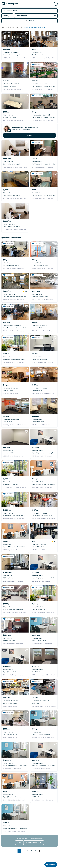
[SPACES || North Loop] (44, 794)
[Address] (29, 11)
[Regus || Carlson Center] (44, 637)
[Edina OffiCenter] (15, 387)
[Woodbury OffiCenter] (15, 83)
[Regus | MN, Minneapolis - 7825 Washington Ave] (15, 825)
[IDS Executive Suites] (15, 575)
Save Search (38, 40)
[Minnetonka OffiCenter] (44, 325)
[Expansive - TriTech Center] (44, 262)
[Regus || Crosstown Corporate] (44, 731)
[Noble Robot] (44, 700)
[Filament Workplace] (44, 418)
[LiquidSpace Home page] (10, 4)
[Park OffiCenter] (15, 418)
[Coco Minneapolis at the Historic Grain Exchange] (15, 293)
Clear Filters (29, 40)
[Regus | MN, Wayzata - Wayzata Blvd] (15, 544)
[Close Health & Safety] (55, 27)
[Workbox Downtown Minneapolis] (15, 606)
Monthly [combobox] (6, 16)
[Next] (40, 864)
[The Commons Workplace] (15, 262)
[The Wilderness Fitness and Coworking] (44, 83)
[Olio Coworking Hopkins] (15, 700)
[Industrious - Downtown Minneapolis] (15, 356)
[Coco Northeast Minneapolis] (15, 52)
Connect (29, 148)
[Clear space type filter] (21, 40)
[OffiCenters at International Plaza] (44, 512)
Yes (19, 855)
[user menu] (56, 4)
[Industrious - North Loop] (15, 481)
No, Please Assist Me (34, 855)
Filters (29, 21)
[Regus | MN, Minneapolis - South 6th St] (15, 762)
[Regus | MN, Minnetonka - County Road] (44, 450)
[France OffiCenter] (44, 387)
